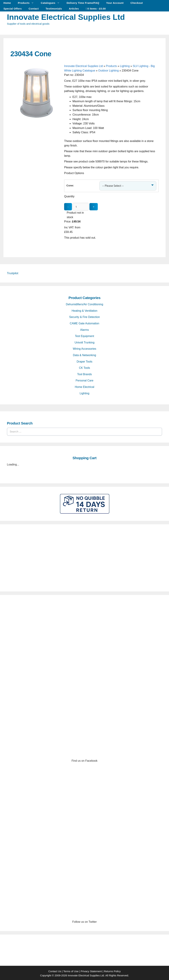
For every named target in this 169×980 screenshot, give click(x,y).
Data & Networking (84, 354)
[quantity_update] (81, 206)
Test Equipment (84, 335)
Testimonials (54, 9)
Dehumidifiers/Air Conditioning (84, 303)
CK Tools (85, 367)
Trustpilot (13, 272)
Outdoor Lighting (109, 71)
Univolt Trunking (84, 342)
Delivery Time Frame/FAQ (83, 3)
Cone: (70, 185)
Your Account (115, 3)
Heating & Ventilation (84, 310)
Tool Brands (84, 373)
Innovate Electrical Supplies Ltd (66, 17)
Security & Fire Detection (84, 316)
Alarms (85, 329)
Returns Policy (112, 970)
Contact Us (55, 970)
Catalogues (52, 3)
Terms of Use (71, 970)
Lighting (125, 66)
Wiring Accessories (84, 348)
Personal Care (84, 380)
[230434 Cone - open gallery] (36, 118)
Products (28, 3)
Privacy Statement (91, 970)
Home (7, 3)
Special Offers (13, 9)
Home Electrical (84, 386)
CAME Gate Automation (85, 323)
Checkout (137, 3)
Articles (74, 9)
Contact (34, 9)
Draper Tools (84, 361)
